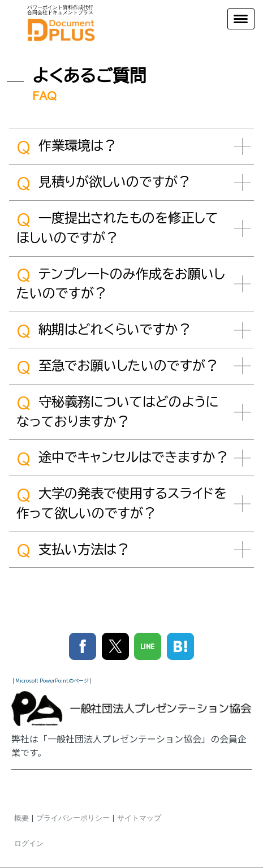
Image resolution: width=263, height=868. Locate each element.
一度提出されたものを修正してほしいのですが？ (117, 228)
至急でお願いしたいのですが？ (117, 367)
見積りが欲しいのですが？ (104, 183)
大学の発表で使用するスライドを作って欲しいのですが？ (122, 503)
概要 (21, 818)
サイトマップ (139, 818)
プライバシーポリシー (73, 818)
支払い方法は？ (73, 550)
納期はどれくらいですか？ (104, 331)
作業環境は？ (66, 147)
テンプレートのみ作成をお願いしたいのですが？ (121, 283)
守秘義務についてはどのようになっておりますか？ (118, 411)
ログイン (29, 843)
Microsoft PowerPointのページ (52, 681)
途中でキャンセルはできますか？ (122, 459)
